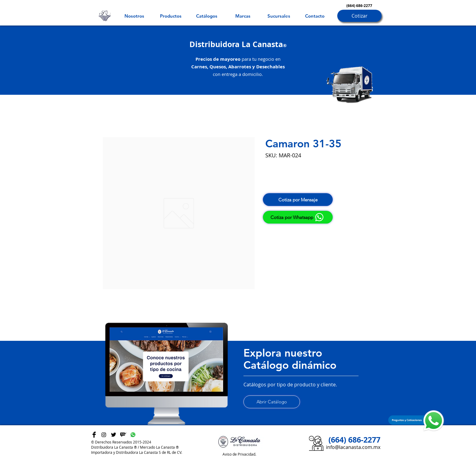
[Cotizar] (359, 16)
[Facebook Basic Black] (94, 435)
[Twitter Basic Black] (114, 435)
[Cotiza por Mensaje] (298, 200)
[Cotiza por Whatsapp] (298, 217)
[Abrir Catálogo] (272, 402)
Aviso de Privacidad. (239, 454)
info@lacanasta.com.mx (353, 447)
